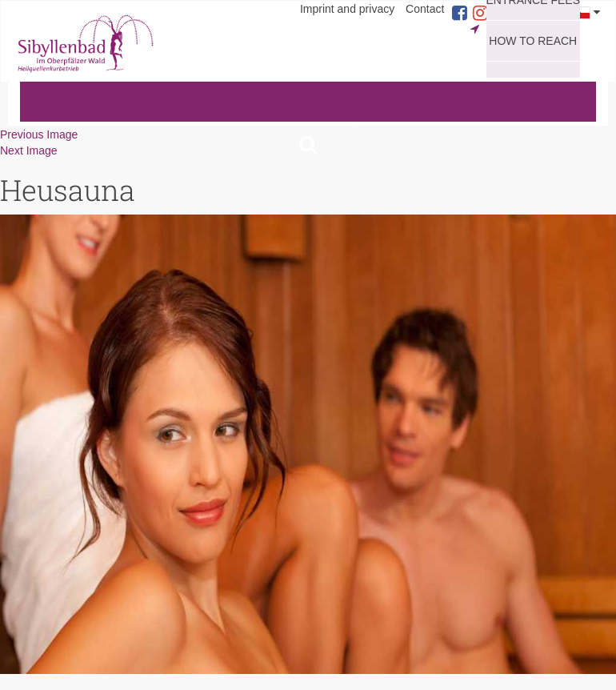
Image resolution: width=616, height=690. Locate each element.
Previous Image (39, 134)
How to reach (533, 41)
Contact (425, 9)
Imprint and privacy (347, 9)
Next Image (29, 150)
